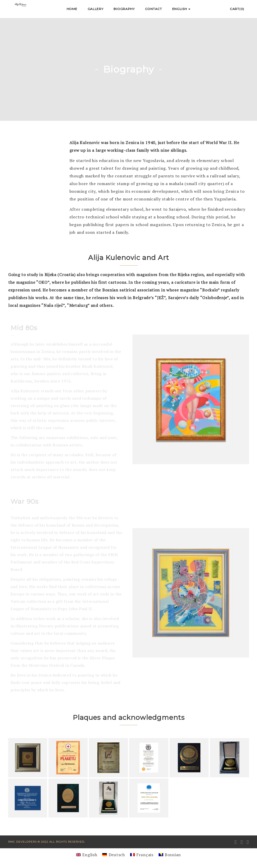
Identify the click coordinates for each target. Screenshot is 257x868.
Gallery (96, 9)
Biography (124, 9)
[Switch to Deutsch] (114, 855)
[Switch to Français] (142, 855)
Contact (153, 9)
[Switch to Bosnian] (170, 855)
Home (72, 9)
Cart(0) (237, 9)
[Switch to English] (87, 855)
